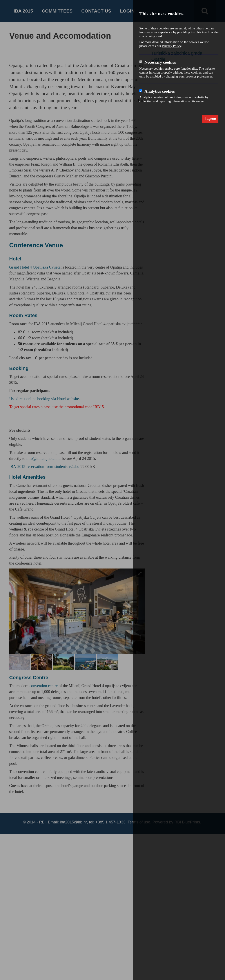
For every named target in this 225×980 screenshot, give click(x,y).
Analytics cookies (160, 91)
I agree (210, 119)
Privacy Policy (172, 46)
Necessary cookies (160, 62)
